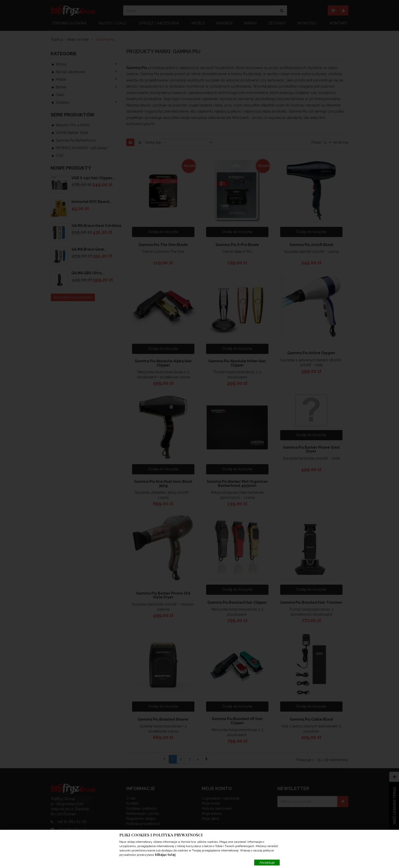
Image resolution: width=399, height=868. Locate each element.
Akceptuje (267, 863)
